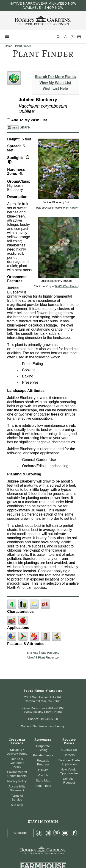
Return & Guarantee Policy (17, 763)
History (43, 770)
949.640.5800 (48, 719)
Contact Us (69, 750)
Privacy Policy (17, 781)
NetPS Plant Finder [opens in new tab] (42, 658)
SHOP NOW (54, 8)
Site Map (32, 653)
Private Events (43, 755)
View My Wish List (55, 83)
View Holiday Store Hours (43, 712)
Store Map (43, 780)
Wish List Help (55, 88)
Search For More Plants (55, 77)
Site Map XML (50, 653)
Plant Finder (43, 786)
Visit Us (43, 775)
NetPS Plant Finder (66, 208)
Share (25, 127)
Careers (69, 755)
